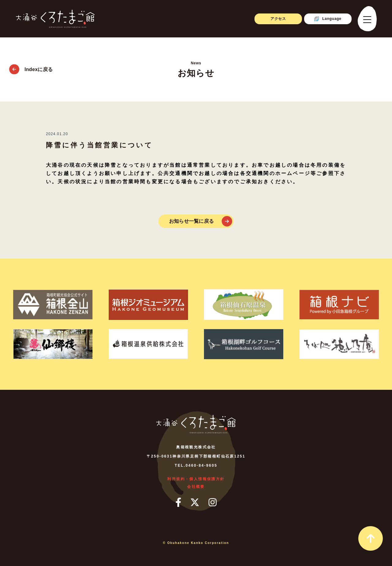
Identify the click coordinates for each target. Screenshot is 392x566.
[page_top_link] (371, 538)
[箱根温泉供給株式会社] (148, 344)
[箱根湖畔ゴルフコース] (244, 344)
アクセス (278, 19)
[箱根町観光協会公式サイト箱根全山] (53, 305)
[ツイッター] (195, 502)
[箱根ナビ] (339, 305)
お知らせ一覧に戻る (192, 221)
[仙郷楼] (53, 344)
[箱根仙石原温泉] (244, 305)
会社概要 (196, 487)
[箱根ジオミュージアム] (148, 305)
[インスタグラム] (213, 502)
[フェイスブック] (178, 502)
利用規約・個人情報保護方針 (196, 479)
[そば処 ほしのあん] (339, 344)
